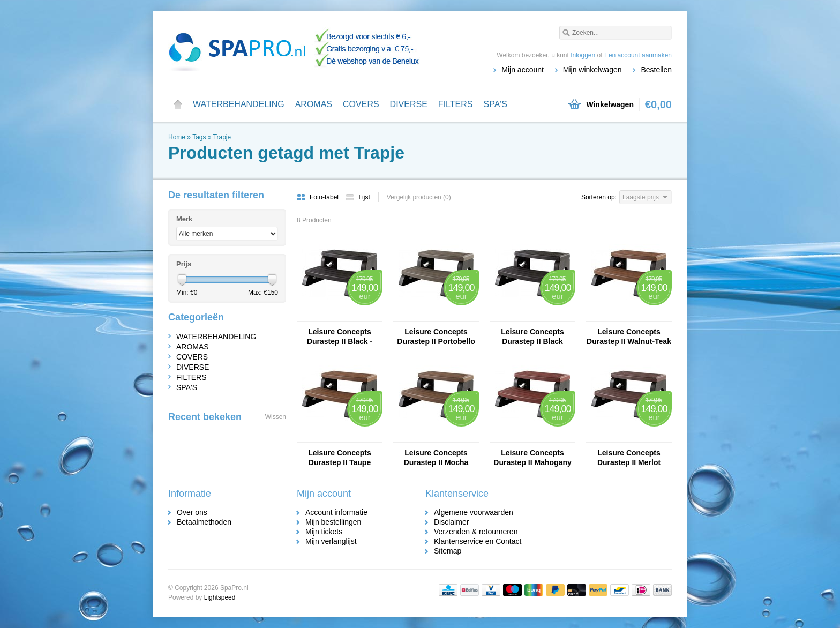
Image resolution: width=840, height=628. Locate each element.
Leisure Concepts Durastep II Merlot (629, 458)
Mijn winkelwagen (592, 70)
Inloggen (583, 55)
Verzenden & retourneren (476, 532)
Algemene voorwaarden (474, 512)
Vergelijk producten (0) (419, 197)
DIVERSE (409, 104)
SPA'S (495, 104)
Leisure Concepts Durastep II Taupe (339, 458)
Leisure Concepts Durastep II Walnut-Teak (629, 337)
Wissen (276, 417)
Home (178, 104)
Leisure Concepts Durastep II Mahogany (532, 458)
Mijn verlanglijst (331, 541)
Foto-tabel (318, 197)
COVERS (361, 104)
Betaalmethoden (204, 522)
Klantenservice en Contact (478, 541)
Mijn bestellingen (333, 522)
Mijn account (523, 70)
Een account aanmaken (638, 55)
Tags (199, 137)
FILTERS (456, 104)
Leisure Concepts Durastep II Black (532, 337)
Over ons (192, 512)
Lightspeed (220, 597)
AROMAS (314, 104)
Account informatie (336, 512)
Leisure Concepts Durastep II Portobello (436, 337)
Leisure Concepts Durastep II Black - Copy (340, 337)
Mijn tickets (324, 532)
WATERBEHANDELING (239, 104)
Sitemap (448, 551)
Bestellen (656, 70)
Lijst (358, 197)
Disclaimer (451, 522)
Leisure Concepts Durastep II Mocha (436, 458)
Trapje (222, 137)
